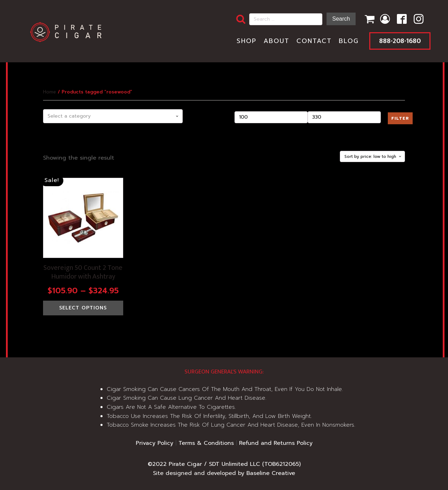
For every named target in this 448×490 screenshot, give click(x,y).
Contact (314, 41)
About (276, 41)
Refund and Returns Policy (276, 443)
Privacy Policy (155, 443)
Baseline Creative (271, 473)
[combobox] (113, 116)
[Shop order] (372, 156)
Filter (400, 118)
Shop (247, 41)
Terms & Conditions (206, 443)
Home (50, 92)
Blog (349, 41)
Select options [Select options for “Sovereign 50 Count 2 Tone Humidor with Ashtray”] (83, 308)
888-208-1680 (400, 41)
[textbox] (113, 116)
